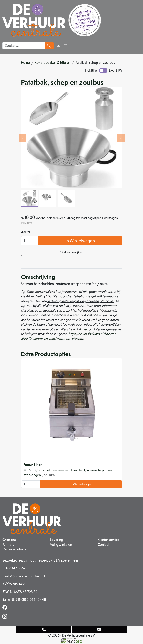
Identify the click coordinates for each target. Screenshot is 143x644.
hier (85, 329)
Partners (8, 544)
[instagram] (5, 617)
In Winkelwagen (80, 241)
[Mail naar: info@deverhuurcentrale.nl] (99, 630)
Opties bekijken (72, 252)
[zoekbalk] (24, 46)
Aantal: (26, 232)
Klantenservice (108, 540)
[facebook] (5, 608)
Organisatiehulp (14, 549)
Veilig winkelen (61, 544)
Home (25, 63)
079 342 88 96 (14, 568)
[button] (72, 45)
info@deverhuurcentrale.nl (24, 576)
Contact (103, 544)
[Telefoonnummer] (44, 630)
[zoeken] (49, 46)
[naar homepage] (52, 20)
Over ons (9, 540)
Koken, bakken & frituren (53, 63)
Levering (56, 540)
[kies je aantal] (31, 484)
